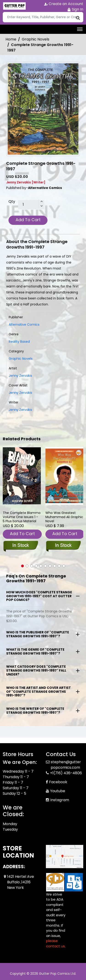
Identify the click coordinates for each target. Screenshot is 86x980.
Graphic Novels (36, 39)
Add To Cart (28, 220)
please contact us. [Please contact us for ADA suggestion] (56, 943)
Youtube (58, 791)
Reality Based (19, 342)
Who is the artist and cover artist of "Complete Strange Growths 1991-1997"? (39, 692)
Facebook (58, 782)
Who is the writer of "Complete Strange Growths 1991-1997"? (35, 711)
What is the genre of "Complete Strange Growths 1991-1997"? (35, 651)
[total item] (31, 205)
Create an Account (64, 4)
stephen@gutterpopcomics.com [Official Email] (66, 765)
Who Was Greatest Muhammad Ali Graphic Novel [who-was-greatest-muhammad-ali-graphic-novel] (64, 517)
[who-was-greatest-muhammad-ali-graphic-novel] (64, 476)
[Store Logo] (14, 6)
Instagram (60, 800)
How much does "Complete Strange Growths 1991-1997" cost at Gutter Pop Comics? (39, 596)
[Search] (43, 17)
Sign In (75, 9)
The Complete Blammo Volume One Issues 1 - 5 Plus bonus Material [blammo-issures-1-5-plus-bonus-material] (22, 517)
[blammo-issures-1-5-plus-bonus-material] (22, 476)
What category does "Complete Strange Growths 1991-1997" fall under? (36, 670)
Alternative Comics (24, 325)
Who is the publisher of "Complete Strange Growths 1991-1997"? (38, 634)
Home (11, 39)
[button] (22, 566)
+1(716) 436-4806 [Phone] (66, 773)
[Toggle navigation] (80, 29)
